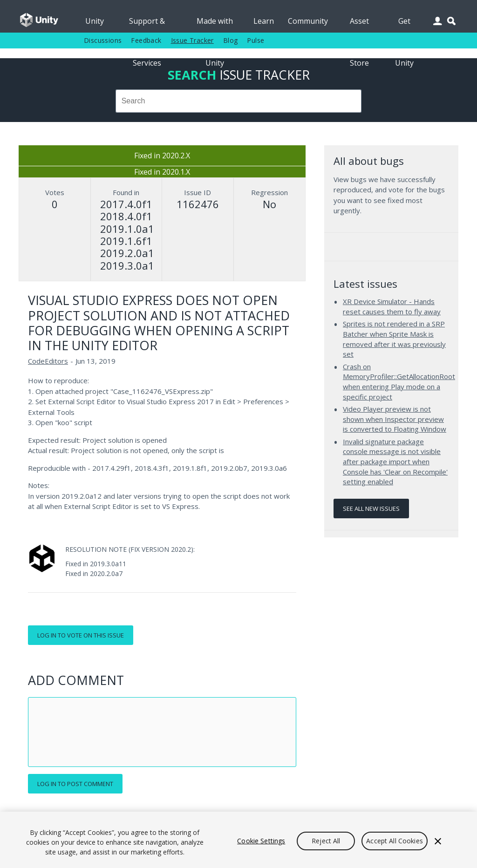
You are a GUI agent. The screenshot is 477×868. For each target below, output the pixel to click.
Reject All (326, 841)
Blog (231, 40)
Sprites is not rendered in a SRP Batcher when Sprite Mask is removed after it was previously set (394, 339)
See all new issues (371, 509)
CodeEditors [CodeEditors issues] (48, 361)
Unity (95, 21)
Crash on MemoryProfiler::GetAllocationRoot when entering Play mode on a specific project (399, 382)
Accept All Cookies (395, 841)
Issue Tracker (192, 40)
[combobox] (238, 101)
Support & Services (147, 24)
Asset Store (359, 24)
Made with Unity (215, 24)
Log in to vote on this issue (81, 635)
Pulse (256, 40)
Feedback (146, 40)
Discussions (103, 40)
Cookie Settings (261, 841)
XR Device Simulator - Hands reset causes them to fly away (392, 306)
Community (308, 21)
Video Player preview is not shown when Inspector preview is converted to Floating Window (395, 419)
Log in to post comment (75, 784)
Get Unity (404, 24)
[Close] (438, 841)
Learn (264, 21)
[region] (238, 840)
